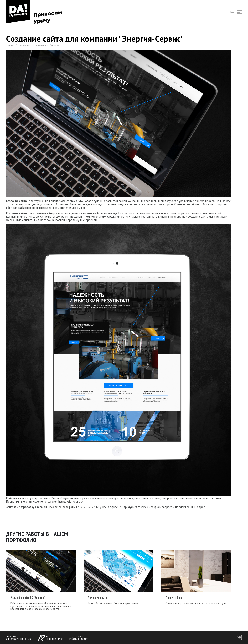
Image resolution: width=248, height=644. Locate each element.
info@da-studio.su (79, 639)
